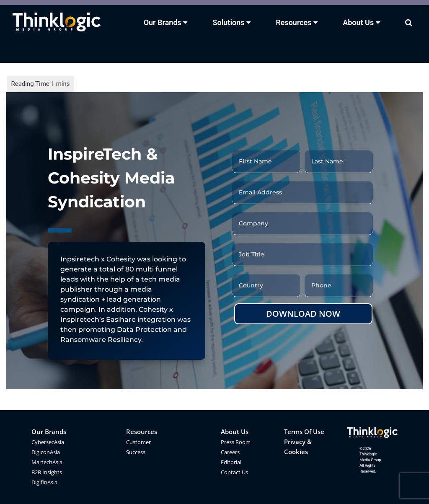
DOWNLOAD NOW (303, 314)
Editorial (231, 462)
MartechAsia (47, 462)
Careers (230, 452)
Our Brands (49, 432)
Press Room (236, 442)
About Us (235, 432)
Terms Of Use (304, 432)
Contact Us (234, 472)
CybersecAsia (48, 442)
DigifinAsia (44, 482)
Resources (142, 432)
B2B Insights (47, 472)
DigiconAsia (46, 452)
